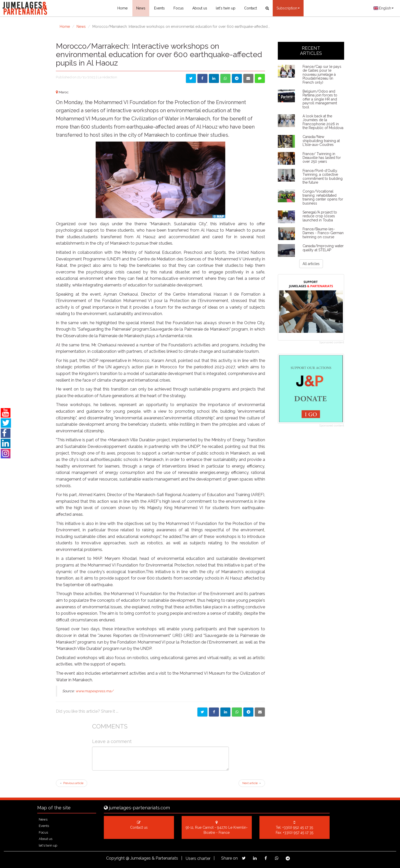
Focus (179, 8)
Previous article (72, 783)
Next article (252, 783)
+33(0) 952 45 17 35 (298, 827)
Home (122, 8)
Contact (251, 8)
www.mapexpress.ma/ (94, 691)
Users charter (198, 858)
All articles (311, 264)
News (141, 8)
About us (200, 8)
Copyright (115, 858)
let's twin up (226, 8)
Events (159, 8)
